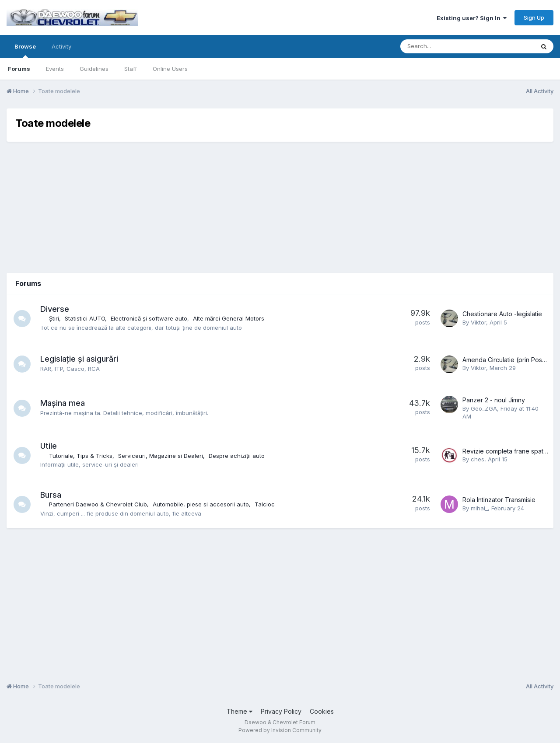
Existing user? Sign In (472, 18)
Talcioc (265, 504)
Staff (131, 69)
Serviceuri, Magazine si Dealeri (161, 456)
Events (55, 69)
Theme (240, 711)
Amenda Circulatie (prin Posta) (506, 360)
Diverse (55, 309)
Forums (19, 69)
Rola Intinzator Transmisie (499, 500)
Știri (54, 318)
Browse (25, 50)
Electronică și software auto (149, 318)
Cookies (322, 711)
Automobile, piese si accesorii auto (201, 504)
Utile (49, 446)
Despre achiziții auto (237, 456)
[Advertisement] (280, 207)
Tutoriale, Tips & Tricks (81, 456)
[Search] (444, 46)
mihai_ (479, 508)
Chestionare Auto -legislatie (502, 314)
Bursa (51, 495)
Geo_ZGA (484, 408)
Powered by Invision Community (280, 730)
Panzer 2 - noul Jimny (494, 400)
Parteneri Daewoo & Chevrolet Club (98, 504)
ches (478, 459)
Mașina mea (63, 403)
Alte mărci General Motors (229, 318)
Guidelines (94, 69)
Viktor (478, 322)
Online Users (170, 69)
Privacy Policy (281, 711)
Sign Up (534, 17)
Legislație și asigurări (80, 359)
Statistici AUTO (85, 318)
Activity (61, 46)
